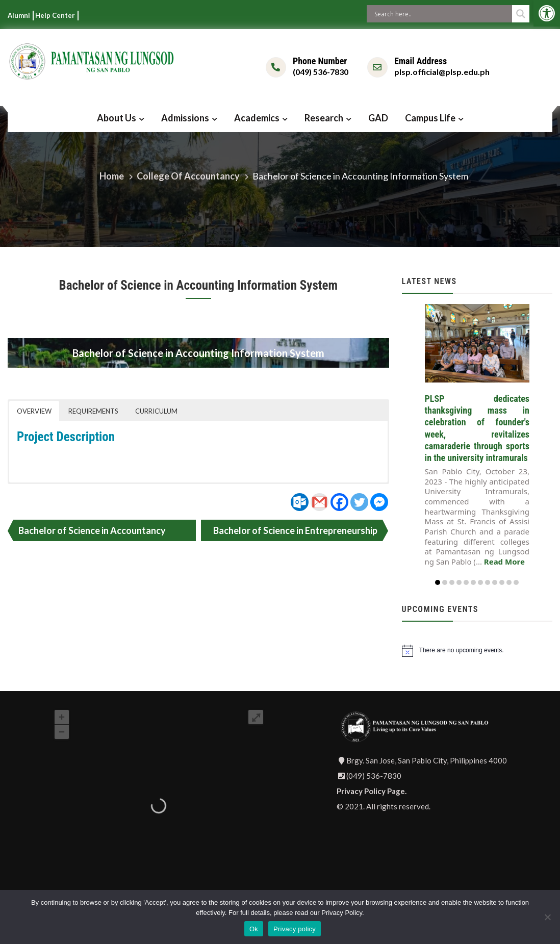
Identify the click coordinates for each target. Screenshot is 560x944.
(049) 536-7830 (321, 72)
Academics (257, 118)
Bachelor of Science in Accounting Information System (198, 285)
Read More (504, 562)
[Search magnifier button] (521, 14)
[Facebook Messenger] (379, 502)
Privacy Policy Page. (372, 791)
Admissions (185, 118)
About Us (117, 118)
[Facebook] (339, 502)
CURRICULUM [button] (156, 411)
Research (324, 118)
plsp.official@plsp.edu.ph (442, 72)
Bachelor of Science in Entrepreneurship (295, 530)
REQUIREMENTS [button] (93, 411)
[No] (547, 917)
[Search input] (442, 14)
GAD (378, 118)
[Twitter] (359, 502)
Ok (254, 929)
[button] (547, 13)
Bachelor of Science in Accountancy (92, 530)
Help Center (55, 15)
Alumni (19, 15)
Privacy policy (295, 929)
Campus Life (430, 118)
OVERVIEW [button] (34, 411)
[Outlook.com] (300, 502)
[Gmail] (320, 502)
